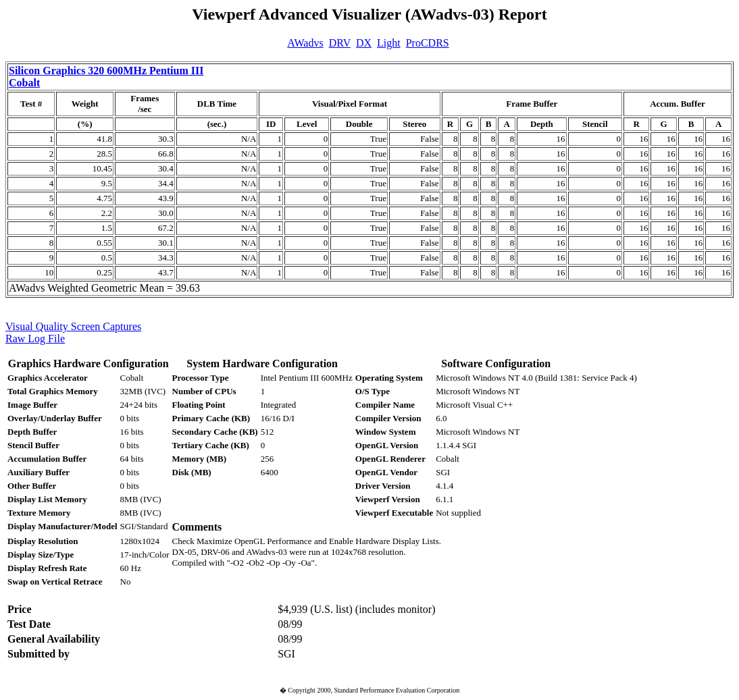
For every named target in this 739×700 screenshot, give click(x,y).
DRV (340, 43)
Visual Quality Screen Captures (73, 326)
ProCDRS (428, 43)
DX (364, 43)
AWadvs (305, 43)
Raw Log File (35, 339)
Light (389, 43)
